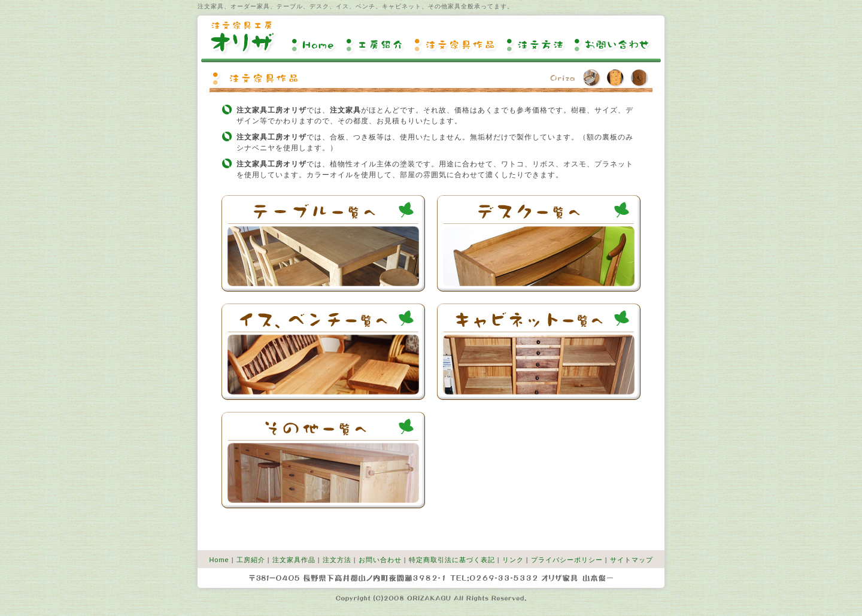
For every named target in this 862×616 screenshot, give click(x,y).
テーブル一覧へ (323, 243)
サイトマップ (632, 560)
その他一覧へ (323, 460)
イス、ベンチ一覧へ (323, 352)
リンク (513, 560)
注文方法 (537, 45)
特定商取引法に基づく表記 (452, 560)
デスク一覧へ (539, 243)
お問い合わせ (611, 45)
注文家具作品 (457, 45)
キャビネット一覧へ (539, 352)
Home (315, 45)
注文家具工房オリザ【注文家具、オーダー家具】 (243, 38)
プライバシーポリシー (567, 560)
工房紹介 (377, 45)
